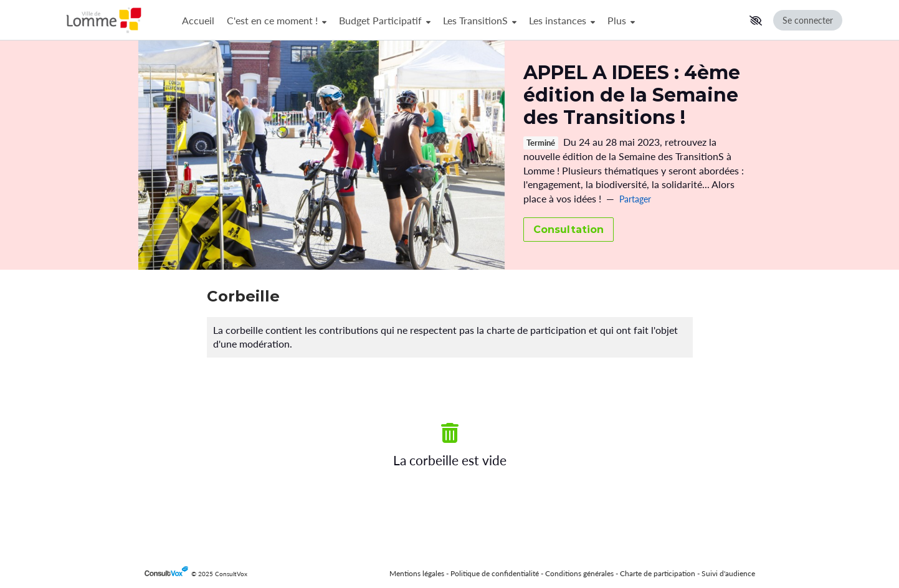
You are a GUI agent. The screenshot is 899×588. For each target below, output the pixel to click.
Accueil (198, 20)
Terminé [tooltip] (541, 143)
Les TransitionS (480, 20)
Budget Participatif (385, 20)
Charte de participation (658, 573)
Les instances (562, 20)
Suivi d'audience (728, 573)
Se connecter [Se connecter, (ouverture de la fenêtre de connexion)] (808, 20)
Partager (635, 199)
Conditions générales (579, 573)
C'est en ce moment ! (277, 20)
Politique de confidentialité (495, 573)
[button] (756, 21)
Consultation (568, 230)
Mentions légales (417, 573)
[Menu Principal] (460, 20)
